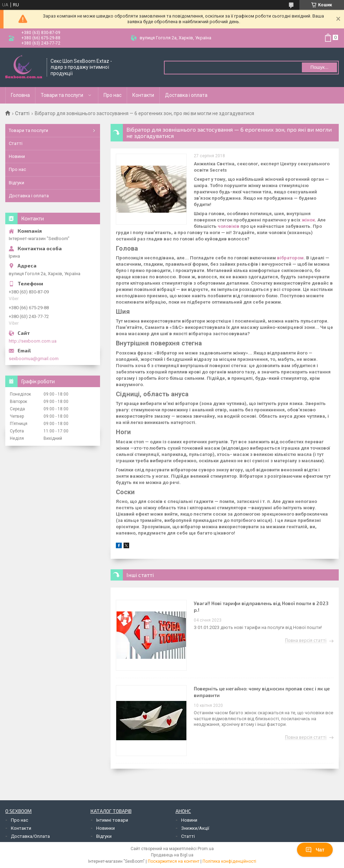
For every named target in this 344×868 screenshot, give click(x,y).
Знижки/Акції (195, 828)
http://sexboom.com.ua (33, 341)
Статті (22, 113)
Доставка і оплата (186, 95)
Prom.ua (206, 849)
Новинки (105, 828)
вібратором (290, 258)
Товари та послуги (62, 95)
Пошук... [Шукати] (319, 67)
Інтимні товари (112, 820)
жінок (308, 220)
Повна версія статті (306, 641)
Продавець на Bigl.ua (172, 855)
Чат (315, 850)
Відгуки (16, 183)
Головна (20, 95)
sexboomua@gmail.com (34, 359)
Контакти (143, 95)
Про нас (113, 95)
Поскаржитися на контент (174, 861)
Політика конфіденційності (229, 861)
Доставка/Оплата (30, 836)
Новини (17, 156)
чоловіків (229, 226)
